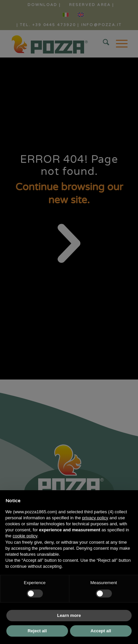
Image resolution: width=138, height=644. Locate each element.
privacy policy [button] (95, 518)
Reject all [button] (37, 631)
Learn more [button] (69, 615)
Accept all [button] (101, 631)
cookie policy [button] (25, 536)
